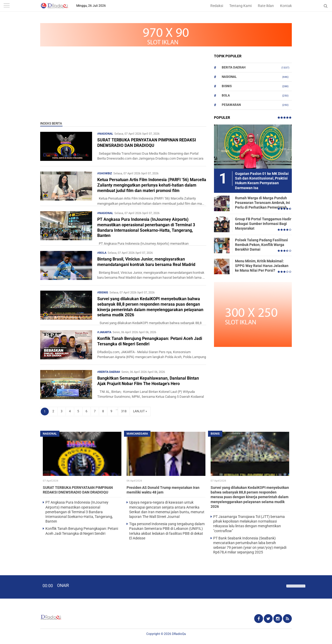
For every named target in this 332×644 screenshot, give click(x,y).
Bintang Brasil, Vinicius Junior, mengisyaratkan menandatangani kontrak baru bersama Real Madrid (146, 262)
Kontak (286, 6)
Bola (226, 95)
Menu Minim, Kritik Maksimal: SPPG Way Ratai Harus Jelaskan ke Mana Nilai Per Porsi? (262, 266)
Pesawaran (231, 105)
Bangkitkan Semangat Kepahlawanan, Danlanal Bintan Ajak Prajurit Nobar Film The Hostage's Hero (148, 381)
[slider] (295, 589)
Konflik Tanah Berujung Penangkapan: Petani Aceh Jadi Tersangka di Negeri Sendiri (150, 341)
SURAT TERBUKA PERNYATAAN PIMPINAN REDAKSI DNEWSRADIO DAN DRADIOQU (147, 143)
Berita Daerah (234, 67)
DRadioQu (179, 634)
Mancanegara (137, 434)
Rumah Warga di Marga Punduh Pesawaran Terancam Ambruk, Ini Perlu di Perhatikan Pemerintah (262, 203)
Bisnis (227, 86)
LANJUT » (140, 411)
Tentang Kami (240, 6)
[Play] (17, 587)
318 (124, 411)
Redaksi (217, 6)
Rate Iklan (266, 6)
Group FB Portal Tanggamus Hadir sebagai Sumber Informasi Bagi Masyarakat (263, 224)
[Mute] (281, 585)
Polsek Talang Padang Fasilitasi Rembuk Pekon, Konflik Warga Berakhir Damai (261, 245)
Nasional (229, 77)
